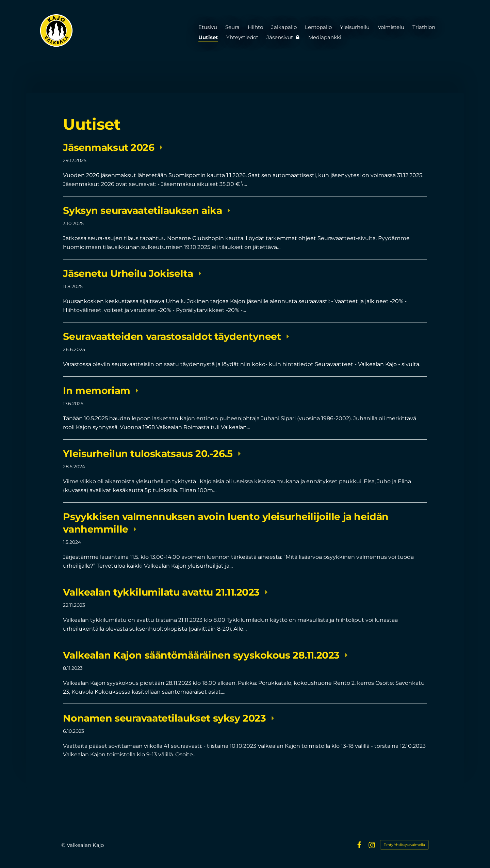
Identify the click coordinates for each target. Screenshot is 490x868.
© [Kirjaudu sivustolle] (64, 845)
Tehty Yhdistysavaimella (404, 845)
